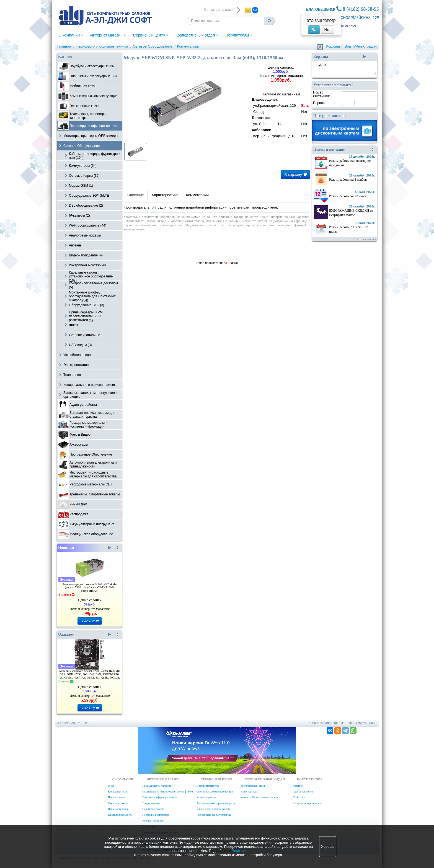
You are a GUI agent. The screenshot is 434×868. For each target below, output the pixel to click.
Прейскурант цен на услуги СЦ (214, 815)
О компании (71, 35)
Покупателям (239, 35)
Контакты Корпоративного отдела (259, 797)
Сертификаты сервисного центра (215, 792)
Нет (328, 30)
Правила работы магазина (157, 786)
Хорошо (328, 847)
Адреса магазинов (342, 25)
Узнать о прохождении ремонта (214, 809)
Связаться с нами (117, 803)
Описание (136, 195)
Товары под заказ (152, 803)
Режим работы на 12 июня (348, 196)
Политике (239, 851)
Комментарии (197, 195)
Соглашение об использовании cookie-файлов (167, 792)
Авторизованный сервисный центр (216, 803)
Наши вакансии (117, 797)
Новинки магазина (153, 821)
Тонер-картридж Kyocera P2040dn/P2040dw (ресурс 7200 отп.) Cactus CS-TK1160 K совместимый (90, 587)
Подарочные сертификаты (307, 803)
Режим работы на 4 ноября (348, 180)
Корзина (333, 46)
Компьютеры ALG (118, 792)
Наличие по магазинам (281, 116)
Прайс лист (299, 797)
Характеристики (165, 195)
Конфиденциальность (120, 815)
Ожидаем (85, 635)
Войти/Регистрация (361, 46)
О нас (111, 786)
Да (314, 30)
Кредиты (298, 786)
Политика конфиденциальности (160, 797)
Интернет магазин (108, 35)
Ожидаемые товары (153, 809)
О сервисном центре (208, 786)
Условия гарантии (206, 797)
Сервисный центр (151, 35)
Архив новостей (366, 239)
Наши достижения (118, 809)
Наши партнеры (249, 792)
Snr (155, 207)
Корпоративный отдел (197, 35)
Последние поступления (156, 815)
